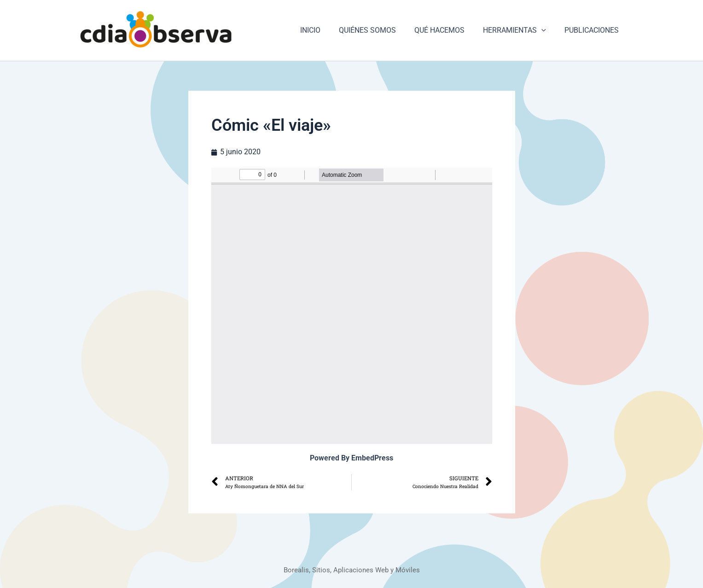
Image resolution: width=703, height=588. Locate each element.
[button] (547, 30)
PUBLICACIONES (593, 30)
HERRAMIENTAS (520, 30)
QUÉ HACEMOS (449, 30)
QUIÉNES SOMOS (380, 30)
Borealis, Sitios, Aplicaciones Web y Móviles (351, 570)
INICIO (327, 30)
